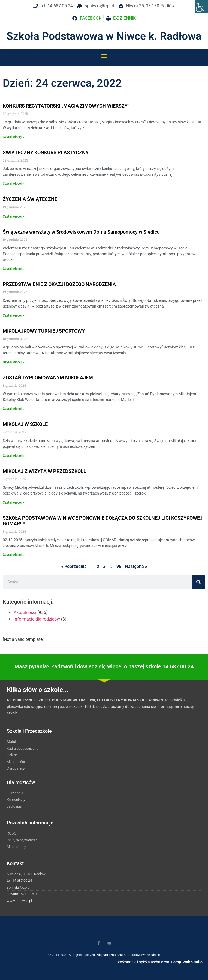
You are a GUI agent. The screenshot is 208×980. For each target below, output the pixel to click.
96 (119, 566)
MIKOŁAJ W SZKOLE (25, 424)
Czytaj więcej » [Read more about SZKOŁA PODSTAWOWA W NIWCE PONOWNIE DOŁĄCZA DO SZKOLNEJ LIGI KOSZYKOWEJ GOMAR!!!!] (13, 555)
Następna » (136, 566)
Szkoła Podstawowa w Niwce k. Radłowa (104, 36)
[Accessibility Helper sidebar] (201, 7)
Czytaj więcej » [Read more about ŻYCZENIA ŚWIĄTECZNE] (13, 216)
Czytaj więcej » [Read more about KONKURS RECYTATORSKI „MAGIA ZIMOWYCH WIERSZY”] (13, 137)
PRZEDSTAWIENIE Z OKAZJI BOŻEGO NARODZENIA (59, 284)
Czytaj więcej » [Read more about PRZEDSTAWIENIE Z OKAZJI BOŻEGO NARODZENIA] (13, 315)
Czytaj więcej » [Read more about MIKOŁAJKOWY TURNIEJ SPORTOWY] (13, 362)
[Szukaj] (198, 582)
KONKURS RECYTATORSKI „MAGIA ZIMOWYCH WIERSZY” (66, 106)
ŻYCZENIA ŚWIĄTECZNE (30, 199)
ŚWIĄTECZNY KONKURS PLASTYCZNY (46, 152)
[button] (104, 56)
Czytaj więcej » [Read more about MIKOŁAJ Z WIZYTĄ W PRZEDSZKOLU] (13, 502)
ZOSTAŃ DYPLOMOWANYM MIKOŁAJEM (48, 378)
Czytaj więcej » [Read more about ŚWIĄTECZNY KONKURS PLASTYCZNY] (13, 184)
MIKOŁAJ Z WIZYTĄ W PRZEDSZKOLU (45, 471)
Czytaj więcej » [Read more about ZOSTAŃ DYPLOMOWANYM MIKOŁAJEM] (13, 409)
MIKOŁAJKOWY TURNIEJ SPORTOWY (44, 331)
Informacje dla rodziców (37, 619)
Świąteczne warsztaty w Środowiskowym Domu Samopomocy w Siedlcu (81, 232)
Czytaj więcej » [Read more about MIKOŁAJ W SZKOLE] (13, 456)
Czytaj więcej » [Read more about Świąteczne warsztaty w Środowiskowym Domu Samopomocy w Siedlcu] (13, 269)
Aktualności (25, 613)
